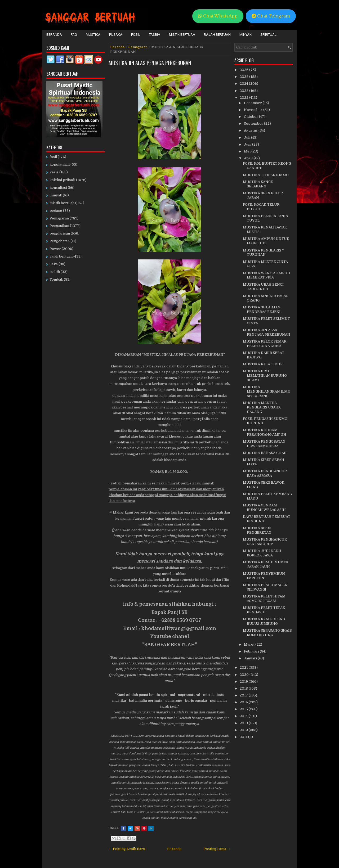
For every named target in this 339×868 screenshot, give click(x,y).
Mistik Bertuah (182, 35)
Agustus (251, 130)
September (254, 123)
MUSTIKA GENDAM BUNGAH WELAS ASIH (264, 507)
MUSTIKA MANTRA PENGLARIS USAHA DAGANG (262, 407)
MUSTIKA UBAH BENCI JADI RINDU (263, 287)
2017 (244, 695)
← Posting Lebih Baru (127, 849)
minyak (56, 195)
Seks (54, 264)
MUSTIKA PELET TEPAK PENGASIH (264, 610)
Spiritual (268, 35)
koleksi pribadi (62, 180)
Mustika (93, 35)
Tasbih (155, 35)
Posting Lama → (217, 849)
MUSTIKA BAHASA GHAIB (265, 453)
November (254, 110)
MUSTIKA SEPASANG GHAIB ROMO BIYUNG (267, 633)
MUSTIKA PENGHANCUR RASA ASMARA (265, 473)
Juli (247, 138)
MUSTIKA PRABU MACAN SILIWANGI (265, 587)
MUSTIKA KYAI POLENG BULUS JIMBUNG (264, 621)
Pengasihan (59, 226)
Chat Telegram (271, 16)
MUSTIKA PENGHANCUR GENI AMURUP (265, 542)
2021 (244, 667)
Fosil (136, 35)
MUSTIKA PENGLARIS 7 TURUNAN (264, 253)
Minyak (246, 35)
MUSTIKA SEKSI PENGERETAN (257, 530)
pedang (56, 211)
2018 (244, 688)
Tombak (56, 279)
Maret (250, 644)
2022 (244, 98)
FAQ (74, 35)
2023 (244, 91)
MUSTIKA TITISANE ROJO (266, 175)
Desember (253, 103)
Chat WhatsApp (218, 16)
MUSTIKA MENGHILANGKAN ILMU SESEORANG (267, 391)
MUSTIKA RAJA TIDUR (263, 364)
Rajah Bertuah (217, 35)
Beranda (54, 35)
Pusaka (116, 35)
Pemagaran (138, 47)
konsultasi (58, 188)
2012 (244, 730)
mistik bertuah (62, 203)
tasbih (55, 272)
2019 (244, 682)
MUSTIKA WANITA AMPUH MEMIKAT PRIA (267, 275)
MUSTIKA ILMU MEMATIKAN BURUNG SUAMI (265, 375)
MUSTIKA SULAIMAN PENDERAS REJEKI (262, 309)
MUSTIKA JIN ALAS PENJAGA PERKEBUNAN (150, 63)
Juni (248, 144)
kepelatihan (60, 165)
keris (54, 172)
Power (55, 249)
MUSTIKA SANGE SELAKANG (258, 184)
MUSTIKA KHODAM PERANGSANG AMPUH (265, 432)
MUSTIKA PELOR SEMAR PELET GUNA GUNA (265, 344)
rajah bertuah (61, 256)
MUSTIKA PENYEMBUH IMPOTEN (264, 576)
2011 (244, 737)
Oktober (251, 117)
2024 (244, 84)
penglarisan (60, 233)
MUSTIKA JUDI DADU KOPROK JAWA (262, 553)
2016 (244, 702)
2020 (245, 675)
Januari (251, 658)
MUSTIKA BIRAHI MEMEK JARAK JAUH (266, 564)
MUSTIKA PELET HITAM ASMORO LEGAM (264, 599)
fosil (53, 157)
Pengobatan (60, 241)
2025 (244, 77)
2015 (244, 709)
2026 (244, 70)
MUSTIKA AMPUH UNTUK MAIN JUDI (266, 241)
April (249, 158)
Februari (252, 651)
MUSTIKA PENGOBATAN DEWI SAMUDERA (264, 444)
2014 (244, 716)
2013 (244, 723)
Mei (248, 151)
